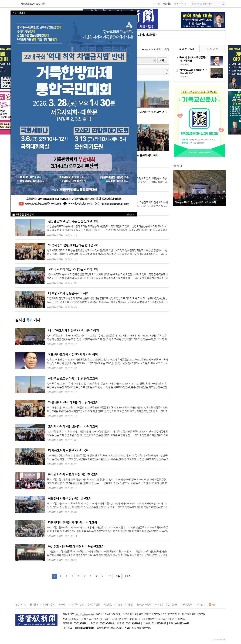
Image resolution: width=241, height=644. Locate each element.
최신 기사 (213, 49)
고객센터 (201, 605)
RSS (212, 605)
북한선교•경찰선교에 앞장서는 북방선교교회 (76, 546)
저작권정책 (187, 605)
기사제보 (63, 605)
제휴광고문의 (48, 605)
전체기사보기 (180, 4)
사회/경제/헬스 (148, 35)
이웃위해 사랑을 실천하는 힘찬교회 (70, 498)
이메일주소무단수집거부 (167, 605)
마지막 (128, 576)
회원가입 (167, 4)
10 (109, 576)
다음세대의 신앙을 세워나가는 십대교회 (72, 522)
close (130, 214)
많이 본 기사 (186, 49)
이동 (162, 60)
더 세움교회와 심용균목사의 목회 (68, 293)
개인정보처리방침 (125, 605)
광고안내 (34, 605)
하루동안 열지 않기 (23, 214)
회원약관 (108, 605)
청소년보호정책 (144, 605)
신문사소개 (21, 605)
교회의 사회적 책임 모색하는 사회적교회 (73, 269)
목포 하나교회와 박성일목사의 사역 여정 (73, 354)
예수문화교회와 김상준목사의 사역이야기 (73, 330)
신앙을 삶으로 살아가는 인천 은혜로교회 (73, 221)
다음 (118, 576)
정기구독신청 (94, 605)
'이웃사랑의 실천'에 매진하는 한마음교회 (73, 245)
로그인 (157, 4)
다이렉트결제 (77, 605)
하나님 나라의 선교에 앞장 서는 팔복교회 (73, 474)
